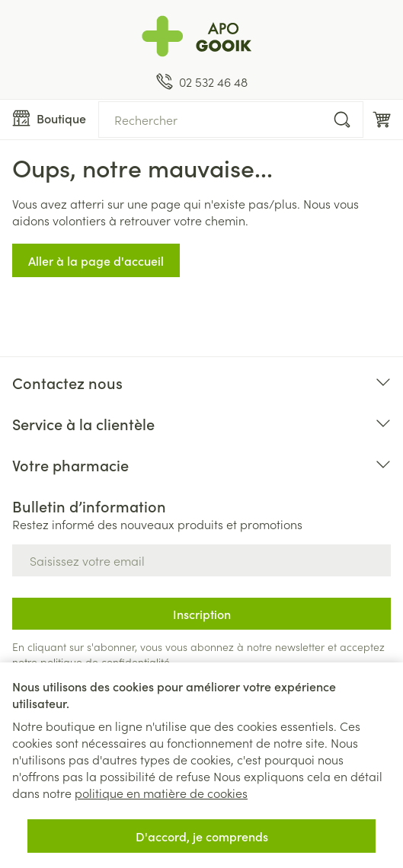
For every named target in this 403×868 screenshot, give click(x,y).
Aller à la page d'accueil (96, 260)
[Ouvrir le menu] (49, 118)
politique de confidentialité (105, 662)
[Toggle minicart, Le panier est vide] (382, 120)
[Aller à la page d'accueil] (201, 37)
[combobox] (231, 120)
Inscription (202, 614)
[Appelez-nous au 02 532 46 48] (202, 81)
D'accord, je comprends (202, 836)
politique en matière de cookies (161, 793)
